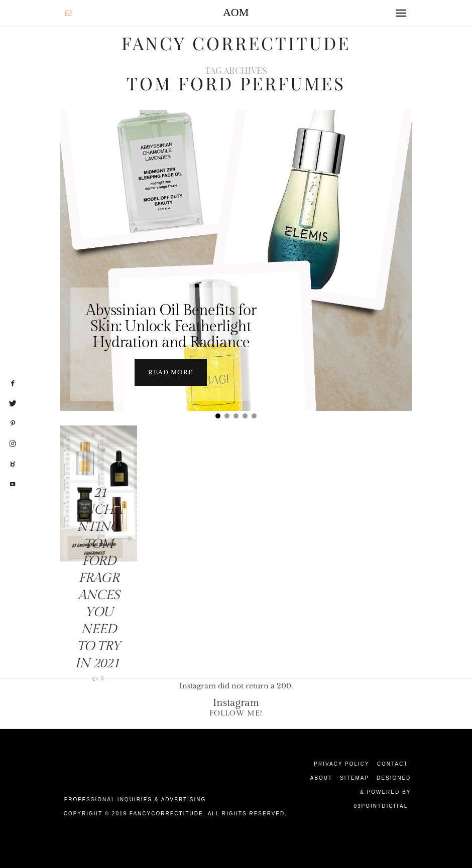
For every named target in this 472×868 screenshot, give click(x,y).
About (321, 778)
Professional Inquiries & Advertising (135, 800)
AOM (236, 12)
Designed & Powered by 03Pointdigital (382, 792)
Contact (393, 764)
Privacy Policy (341, 764)
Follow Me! (236, 713)
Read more (170, 372)
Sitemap (355, 778)
